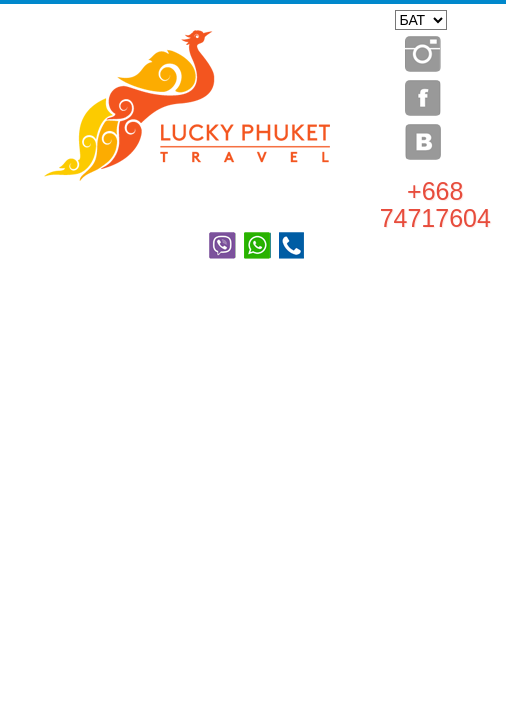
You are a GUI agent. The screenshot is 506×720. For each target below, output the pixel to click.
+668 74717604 (435, 204)
